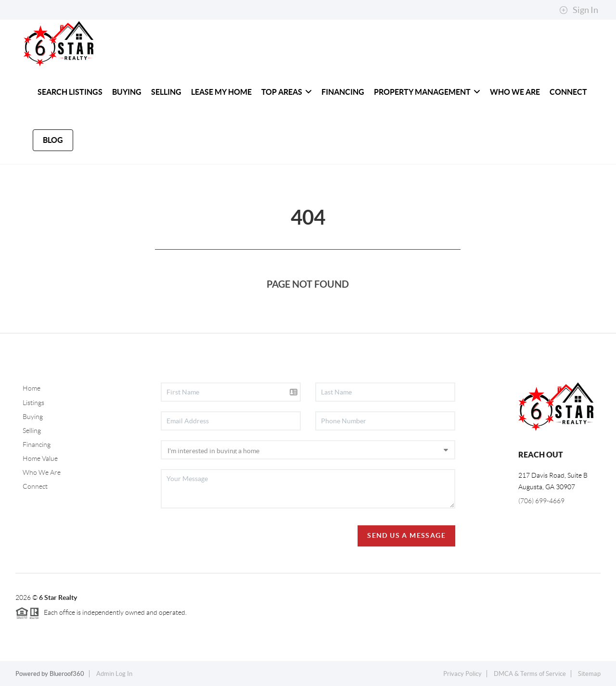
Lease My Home (221, 92)
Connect (35, 486)
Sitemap (589, 674)
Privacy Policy (462, 674)
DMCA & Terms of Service (530, 674)
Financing (37, 445)
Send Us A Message (406, 535)
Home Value (40, 458)
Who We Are (42, 472)
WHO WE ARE (515, 92)
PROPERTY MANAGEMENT (427, 92)
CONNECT (568, 92)
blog (53, 140)
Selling (32, 431)
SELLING (166, 92)
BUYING (127, 92)
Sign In (579, 10)
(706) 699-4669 (541, 501)
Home (32, 388)
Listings (33, 403)
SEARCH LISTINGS (70, 92)
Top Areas (287, 92)
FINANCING (343, 92)
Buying (33, 417)
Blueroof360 (67, 674)
